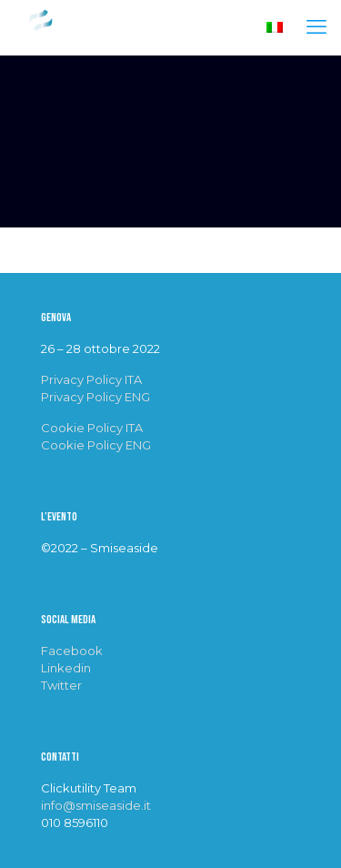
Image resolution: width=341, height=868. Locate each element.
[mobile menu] (316, 27)
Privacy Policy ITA (91, 379)
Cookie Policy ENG (96, 445)
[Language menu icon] (275, 28)
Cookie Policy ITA (92, 428)
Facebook (72, 651)
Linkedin (66, 668)
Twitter (61, 685)
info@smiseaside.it (96, 805)
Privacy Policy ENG (95, 397)
